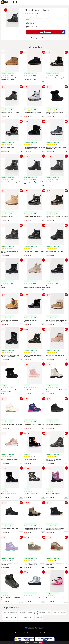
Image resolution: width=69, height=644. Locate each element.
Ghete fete (39, 618)
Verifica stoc (52, 32)
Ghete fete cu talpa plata (26, 618)
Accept (41, 643)
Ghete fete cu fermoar (10, 618)
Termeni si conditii (20, 633)
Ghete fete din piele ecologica (28, 613)
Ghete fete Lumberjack (10, 613)
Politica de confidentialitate (35, 633)
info (21, 82)
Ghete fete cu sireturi (59, 613)
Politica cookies (49, 633)
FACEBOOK (30, 628)
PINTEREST (39, 628)
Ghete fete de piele (45, 613)
